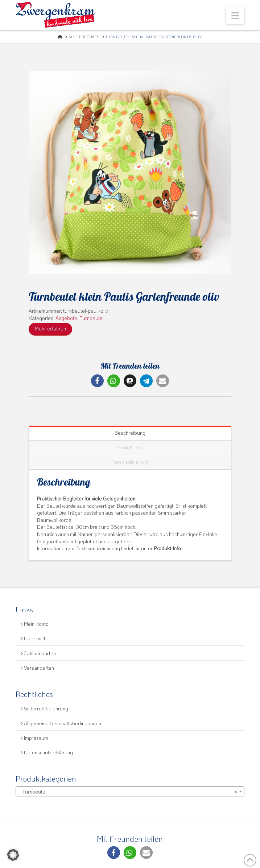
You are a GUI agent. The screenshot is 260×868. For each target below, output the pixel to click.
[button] (235, 16)
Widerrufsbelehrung (44, 708)
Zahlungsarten (38, 653)
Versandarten (37, 668)
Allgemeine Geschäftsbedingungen (61, 723)
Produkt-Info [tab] (130, 447)
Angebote (66, 318)
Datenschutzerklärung (46, 752)
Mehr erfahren (50, 328)
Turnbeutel (92, 318)
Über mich (33, 638)
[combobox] (130, 791)
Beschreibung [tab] (130, 433)
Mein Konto (34, 624)
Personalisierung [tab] (130, 462)
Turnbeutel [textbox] (128, 792)
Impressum (34, 738)
